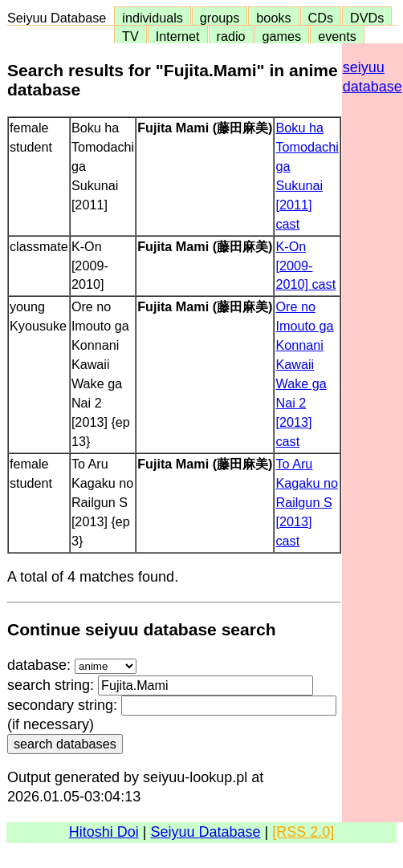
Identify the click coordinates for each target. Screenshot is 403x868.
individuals (153, 18)
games (282, 36)
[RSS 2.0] (303, 832)
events (337, 36)
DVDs (367, 18)
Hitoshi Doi (104, 832)
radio (231, 36)
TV (130, 36)
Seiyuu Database (60, 18)
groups (220, 18)
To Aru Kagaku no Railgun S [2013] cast (306, 502)
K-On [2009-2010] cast (305, 266)
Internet (178, 36)
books (273, 18)
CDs (321, 18)
